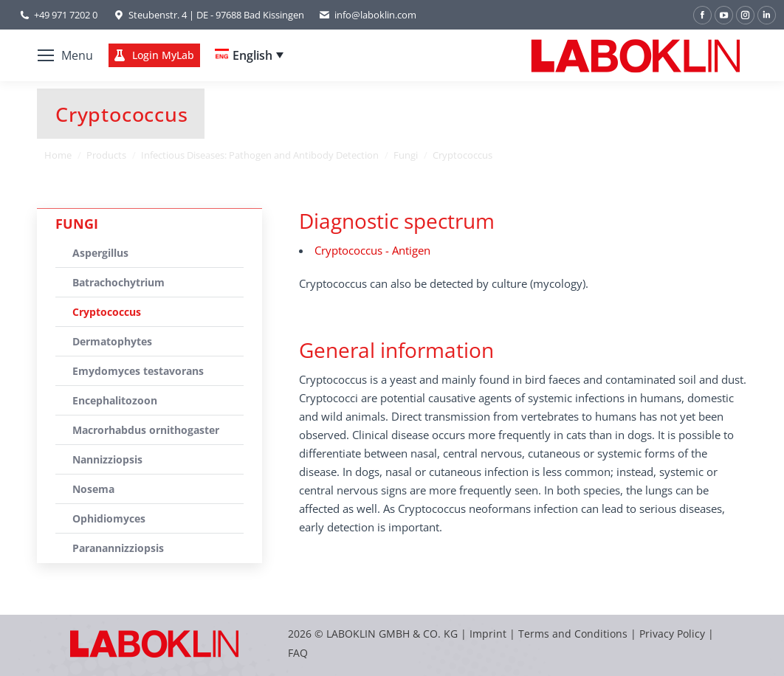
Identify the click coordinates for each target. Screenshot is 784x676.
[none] (249, 55)
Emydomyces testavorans (138, 371)
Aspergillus (100, 253)
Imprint (488, 634)
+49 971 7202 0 (66, 15)
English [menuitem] (252, 55)
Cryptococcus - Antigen (372, 250)
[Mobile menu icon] (65, 55)
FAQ (298, 653)
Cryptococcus (107, 312)
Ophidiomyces (109, 518)
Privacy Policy (672, 634)
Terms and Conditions (574, 634)
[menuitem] (249, 55)
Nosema (93, 489)
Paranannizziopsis (118, 548)
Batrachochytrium (118, 282)
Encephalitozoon (115, 400)
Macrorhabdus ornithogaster (146, 430)
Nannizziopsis (107, 459)
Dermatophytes (112, 341)
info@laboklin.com (368, 15)
